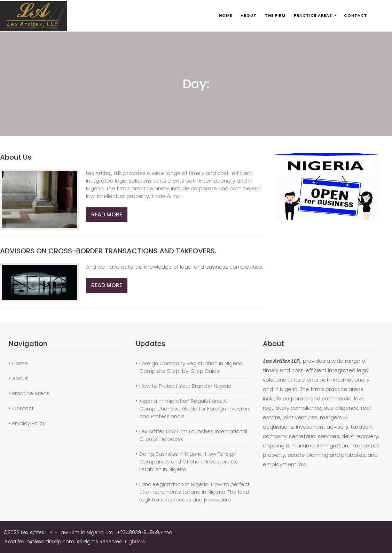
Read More (107, 214)
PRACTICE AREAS (313, 15)
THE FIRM (275, 15)
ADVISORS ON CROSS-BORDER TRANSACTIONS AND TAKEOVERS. (108, 251)
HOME (226, 15)
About (20, 378)
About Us (16, 157)
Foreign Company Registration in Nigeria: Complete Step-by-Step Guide (191, 367)
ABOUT (249, 15)
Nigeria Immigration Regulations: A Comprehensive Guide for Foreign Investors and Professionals (195, 409)
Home (20, 363)
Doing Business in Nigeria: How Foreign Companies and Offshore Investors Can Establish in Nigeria (190, 462)
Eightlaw (135, 542)
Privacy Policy (29, 423)
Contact (23, 408)
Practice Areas (31, 393)
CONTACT (356, 15)
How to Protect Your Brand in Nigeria (185, 386)
